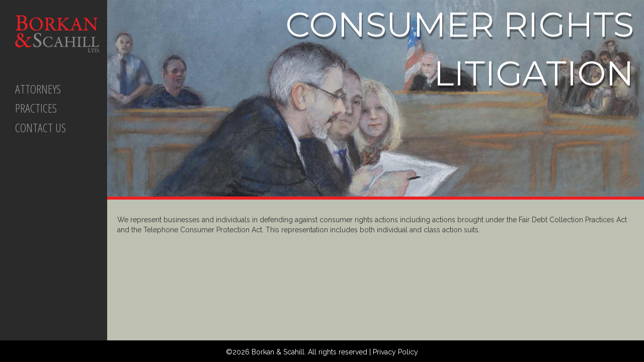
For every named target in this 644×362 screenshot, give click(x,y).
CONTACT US (41, 127)
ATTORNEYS (38, 89)
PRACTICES (36, 108)
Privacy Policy (395, 352)
